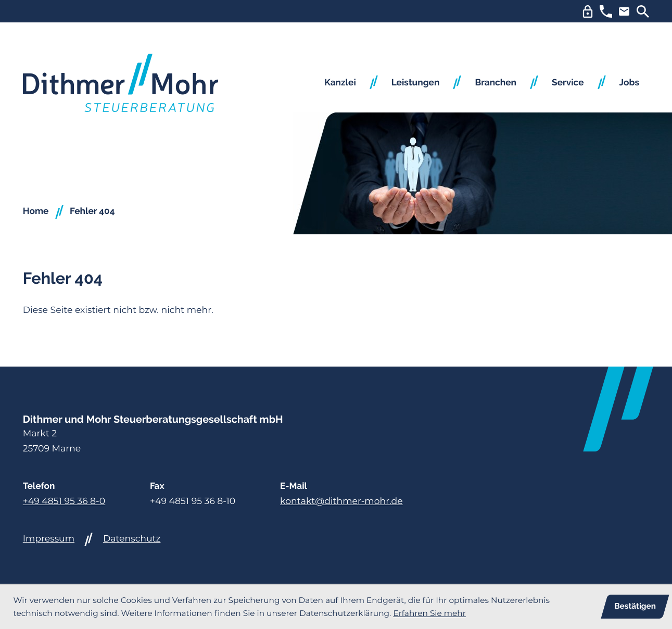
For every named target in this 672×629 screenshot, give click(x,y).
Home (36, 211)
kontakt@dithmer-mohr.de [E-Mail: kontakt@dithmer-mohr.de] (341, 501)
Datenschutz (132, 539)
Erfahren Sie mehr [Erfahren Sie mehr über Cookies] (429, 613)
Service (568, 83)
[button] (606, 11)
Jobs (629, 83)
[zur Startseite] (121, 83)
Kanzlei (340, 83)
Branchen (496, 83)
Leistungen (416, 83)
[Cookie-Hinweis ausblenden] (635, 607)
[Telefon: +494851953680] (64, 502)
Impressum (49, 539)
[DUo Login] (588, 11)
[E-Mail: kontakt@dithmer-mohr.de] (624, 11)
